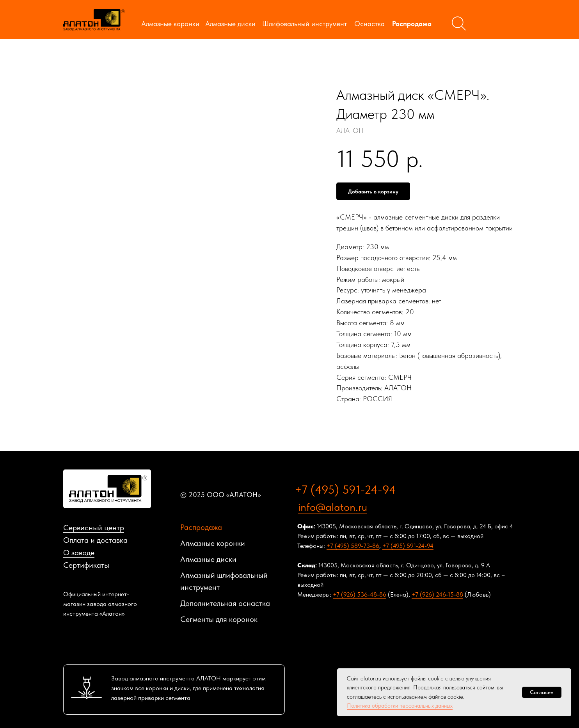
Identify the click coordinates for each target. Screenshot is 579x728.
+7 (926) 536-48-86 (360, 594)
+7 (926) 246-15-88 (437, 594)
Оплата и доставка (95, 540)
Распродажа (412, 24)
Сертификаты (86, 565)
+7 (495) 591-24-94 (345, 489)
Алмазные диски (230, 24)
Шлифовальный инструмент (305, 24)
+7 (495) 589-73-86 (353, 546)
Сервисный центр (94, 528)
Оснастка (369, 24)
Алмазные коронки (170, 24)
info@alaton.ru (333, 507)
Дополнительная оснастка (225, 603)
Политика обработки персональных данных (400, 706)
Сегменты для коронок (219, 619)
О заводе (79, 553)
